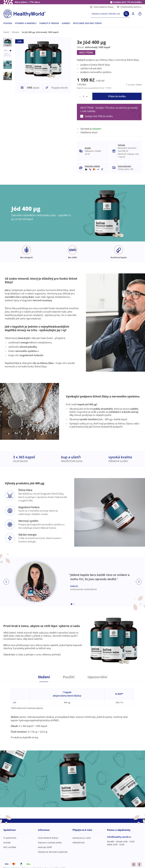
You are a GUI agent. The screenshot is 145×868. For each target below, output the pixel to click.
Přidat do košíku (117, 96)
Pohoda (15, 32)
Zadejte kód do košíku (127, 2)
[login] (133, 14)
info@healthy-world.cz (129, 7)
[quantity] (83, 97)
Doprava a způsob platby (50, 843)
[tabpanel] (72, 710)
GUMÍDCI (66, 23)
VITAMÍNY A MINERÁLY (26, 23)
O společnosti (10, 838)
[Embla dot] (72, 604)
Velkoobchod (79, 843)
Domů (6, 32)
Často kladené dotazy (102, 7)
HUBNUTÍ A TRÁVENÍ (49, 23)
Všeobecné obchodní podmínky (53, 852)
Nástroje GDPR (45, 847)
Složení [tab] (44, 677)
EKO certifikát (10, 847)
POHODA (8, 23)
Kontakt (7, 843)
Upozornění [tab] (97, 677)
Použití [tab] (69, 677)
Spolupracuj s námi (82, 838)
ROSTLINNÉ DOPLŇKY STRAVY (87, 23)
